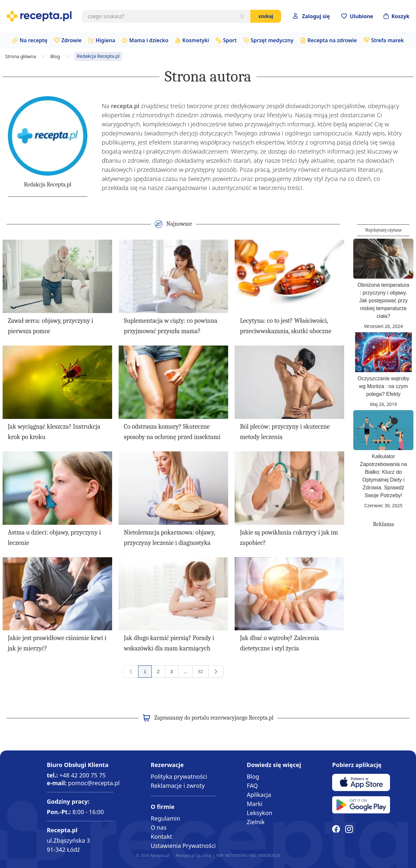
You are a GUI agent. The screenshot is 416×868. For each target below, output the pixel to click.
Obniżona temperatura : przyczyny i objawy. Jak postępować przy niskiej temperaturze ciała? (383, 301)
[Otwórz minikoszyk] (396, 16)
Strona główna (21, 57)
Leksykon (260, 813)
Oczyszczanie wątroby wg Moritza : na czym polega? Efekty (383, 386)
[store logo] (39, 16)
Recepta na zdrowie (332, 40)
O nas (159, 827)
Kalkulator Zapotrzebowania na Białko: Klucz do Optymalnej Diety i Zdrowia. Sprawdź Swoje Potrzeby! (383, 476)
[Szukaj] (242, 16)
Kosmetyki (196, 40)
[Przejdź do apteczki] (357, 16)
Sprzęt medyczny (272, 40)
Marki (254, 804)
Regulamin (166, 818)
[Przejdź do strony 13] (186, 672)
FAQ (252, 786)
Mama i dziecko (149, 40)
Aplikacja (259, 795)
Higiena (105, 40)
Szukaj (266, 16)
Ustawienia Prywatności (183, 846)
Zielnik (256, 822)
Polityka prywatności (179, 776)
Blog (55, 57)
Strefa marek (388, 40)
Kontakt (162, 837)
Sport (230, 40)
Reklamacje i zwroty (178, 786)
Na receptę (33, 40)
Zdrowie (72, 40)
